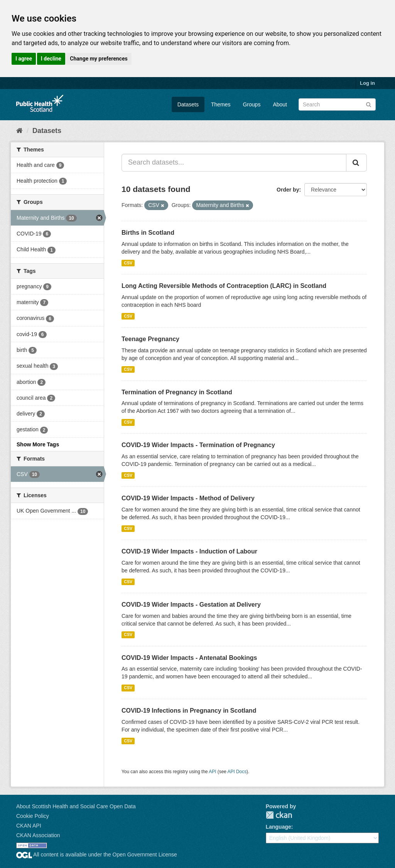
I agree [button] (24, 59)
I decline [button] (51, 59)
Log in (367, 83)
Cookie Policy (33, 816)
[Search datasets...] (234, 163)
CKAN (279, 815)
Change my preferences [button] (99, 59)
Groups (252, 104)
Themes (221, 104)
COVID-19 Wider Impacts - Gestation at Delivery (191, 605)
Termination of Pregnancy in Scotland (177, 392)
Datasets (188, 104)
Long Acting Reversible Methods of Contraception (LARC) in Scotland (224, 286)
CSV (128, 263)
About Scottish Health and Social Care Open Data (76, 806)
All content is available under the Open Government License (97, 855)
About (280, 104)
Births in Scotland (148, 233)
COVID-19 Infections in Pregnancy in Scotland (189, 711)
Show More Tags (38, 444)
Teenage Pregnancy (150, 339)
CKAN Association (38, 835)
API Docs (237, 772)
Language (279, 827)
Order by (288, 190)
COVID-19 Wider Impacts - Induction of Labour (189, 551)
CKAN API (29, 826)
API (212, 772)
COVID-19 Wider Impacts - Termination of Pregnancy (198, 445)
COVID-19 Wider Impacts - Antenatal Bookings (189, 658)
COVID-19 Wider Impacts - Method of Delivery (188, 498)
